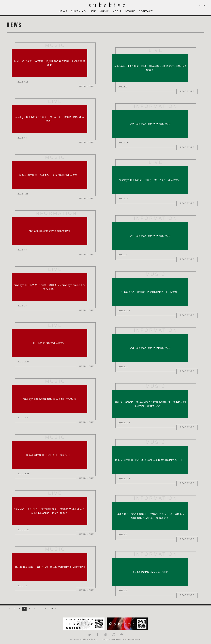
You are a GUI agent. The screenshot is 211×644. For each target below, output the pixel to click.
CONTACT (146, 11)
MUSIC (104, 11)
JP (199, 6)
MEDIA (117, 11)
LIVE (93, 11)
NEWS (63, 11)
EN (204, 6)
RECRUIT (74, 639)
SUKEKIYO (79, 11)
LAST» (53, 609)
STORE (130, 11)
